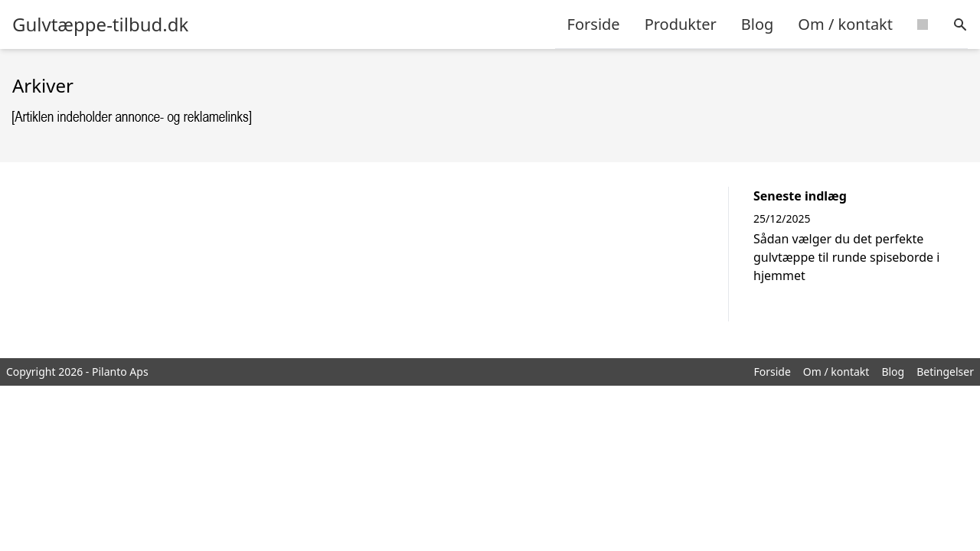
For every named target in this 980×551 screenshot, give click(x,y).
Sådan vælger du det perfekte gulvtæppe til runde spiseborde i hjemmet (846, 257)
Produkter (681, 24)
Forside (594, 24)
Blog (758, 24)
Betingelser (945, 372)
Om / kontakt (845, 24)
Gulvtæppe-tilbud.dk (100, 24)
